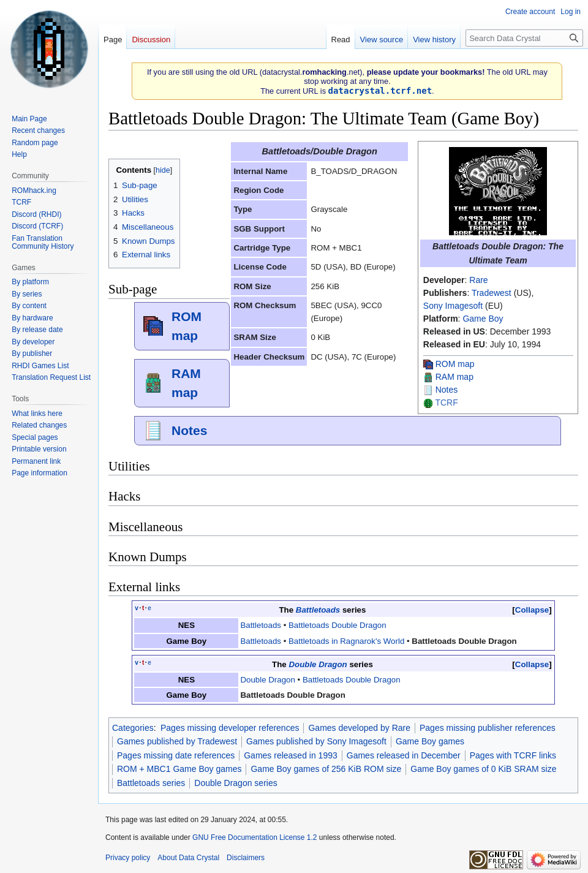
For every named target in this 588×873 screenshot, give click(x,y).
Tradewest (492, 293)
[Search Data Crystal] (524, 38)
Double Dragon (318, 664)
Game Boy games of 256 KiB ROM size (326, 769)
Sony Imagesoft (453, 306)
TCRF (446, 402)
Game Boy (483, 319)
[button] (532, 610)
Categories (133, 728)
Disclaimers (246, 858)
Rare (478, 280)
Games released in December (404, 755)
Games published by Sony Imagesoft (316, 741)
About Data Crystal (188, 858)
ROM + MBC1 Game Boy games (179, 769)
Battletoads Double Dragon (337, 625)
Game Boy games (430, 741)
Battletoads (318, 610)
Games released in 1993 (291, 755)
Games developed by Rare (359, 728)
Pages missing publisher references (488, 728)
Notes (447, 390)
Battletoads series (151, 783)
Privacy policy (128, 858)
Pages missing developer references (230, 728)
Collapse (532, 610)
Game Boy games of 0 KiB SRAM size (483, 769)
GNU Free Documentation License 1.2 (254, 837)
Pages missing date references (176, 755)
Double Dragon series (236, 783)
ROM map (455, 364)
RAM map (454, 377)
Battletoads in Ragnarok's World (346, 641)
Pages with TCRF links (513, 755)
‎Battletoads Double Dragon (464, 641)
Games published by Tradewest (177, 741)
